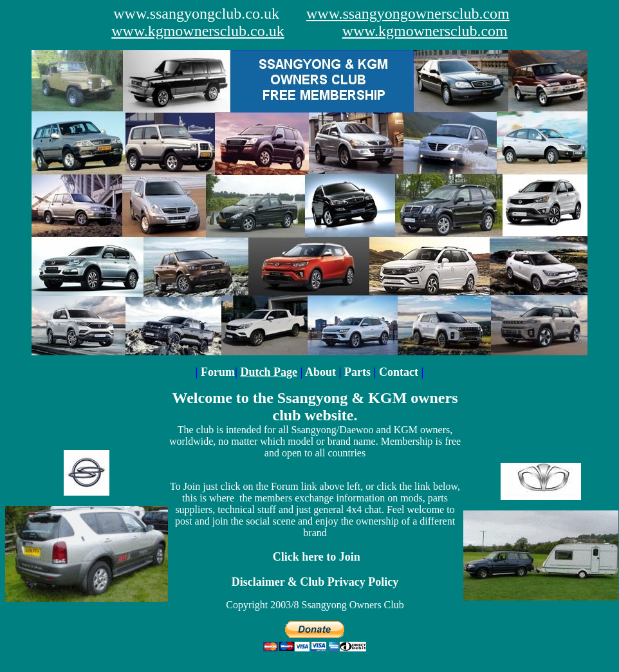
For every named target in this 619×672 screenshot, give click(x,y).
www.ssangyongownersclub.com (408, 14)
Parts (359, 372)
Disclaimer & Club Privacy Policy (315, 582)
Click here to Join (317, 557)
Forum (218, 372)
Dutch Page (269, 372)
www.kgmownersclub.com (425, 31)
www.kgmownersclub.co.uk (198, 31)
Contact (399, 372)
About (322, 372)
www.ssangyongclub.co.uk (196, 14)
